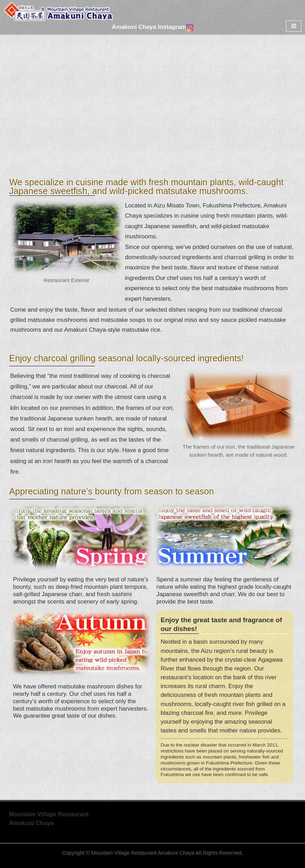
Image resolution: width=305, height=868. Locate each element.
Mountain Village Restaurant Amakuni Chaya (143, 853)
